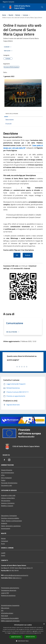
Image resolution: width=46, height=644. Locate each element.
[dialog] (23, 633)
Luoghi (3, 553)
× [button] (44, 624)
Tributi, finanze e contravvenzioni (11, 521)
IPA (2, 611)
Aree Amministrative (8, 473)
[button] (23, 641)
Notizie (18, 15)
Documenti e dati (6, 485)
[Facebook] (4, 460)
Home (4, 15)
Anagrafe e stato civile (8, 495)
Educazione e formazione (9, 516)
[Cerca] (42, 7)
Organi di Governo (7, 470)
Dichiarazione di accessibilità (10, 618)
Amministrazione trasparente (10, 605)
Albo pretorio (5, 608)
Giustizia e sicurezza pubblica (10, 518)
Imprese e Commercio (8, 503)
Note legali (4, 616)
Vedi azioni (8, 51)
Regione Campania (8, 2)
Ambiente (4, 523)
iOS (17, 255)
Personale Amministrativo (9, 483)
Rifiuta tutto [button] (30, 637)
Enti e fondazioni (6, 478)
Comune (25, 15)
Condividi (8, 47)
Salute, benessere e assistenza (11, 526)
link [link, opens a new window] (40, 633)
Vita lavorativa (6, 501)
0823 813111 (17, 578)
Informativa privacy (7, 613)
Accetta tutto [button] (16, 637)
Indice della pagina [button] (12, 114)
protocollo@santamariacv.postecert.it (16, 575)
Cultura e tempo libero (8, 498)
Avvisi (3, 544)
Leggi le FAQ (5, 593)
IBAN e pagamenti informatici (10, 621)
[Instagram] (9, 460)
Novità (11, 15)
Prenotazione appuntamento (10, 588)
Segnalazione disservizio (9, 590)
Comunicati (5, 541)
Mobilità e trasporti (7, 506)
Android (28, 255)
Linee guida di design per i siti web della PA (23, 147)
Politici (3, 480)
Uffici (3, 475)
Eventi (3, 555)
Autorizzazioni (6, 528)
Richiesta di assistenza (8, 595)
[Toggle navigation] (4, 7)
